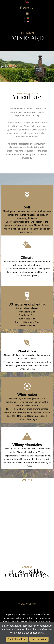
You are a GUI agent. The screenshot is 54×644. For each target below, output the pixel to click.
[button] (27, 13)
